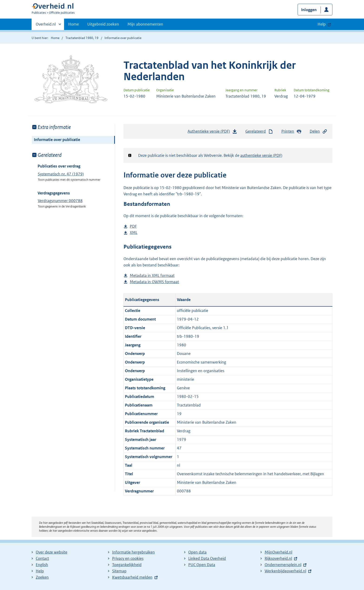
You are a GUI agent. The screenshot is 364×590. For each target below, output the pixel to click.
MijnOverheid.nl (278, 552)
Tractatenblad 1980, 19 (82, 38)
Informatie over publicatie (57, 140)
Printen (291, 131)
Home (74, 24)
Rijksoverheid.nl (278, 558)
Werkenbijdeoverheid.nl (285, 571)
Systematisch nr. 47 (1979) (61, 174)
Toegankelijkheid (127, 565)
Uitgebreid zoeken (103, 24)
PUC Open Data (202, 565)
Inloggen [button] (309, 10)
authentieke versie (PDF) (261, 155)
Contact (42, 558)
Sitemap (119, 571)
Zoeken (42, 577)
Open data (197, 552)
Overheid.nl (46, 26)
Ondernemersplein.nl (283, 565)
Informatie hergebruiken (133, 552)
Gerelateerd (259, 131)
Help (40, 571)
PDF (133, 226)
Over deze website (52, 552)
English (42, 565)
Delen (318, 131)
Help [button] (322, 24)
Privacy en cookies (128, 558)
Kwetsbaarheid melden (132, 577)
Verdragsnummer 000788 (60, 201)
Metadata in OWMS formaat (154, 282)
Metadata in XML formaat (152, 276)
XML (134, 233)
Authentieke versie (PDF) (212, 132)
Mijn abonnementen (145, 24)
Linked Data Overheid (207, 558)
